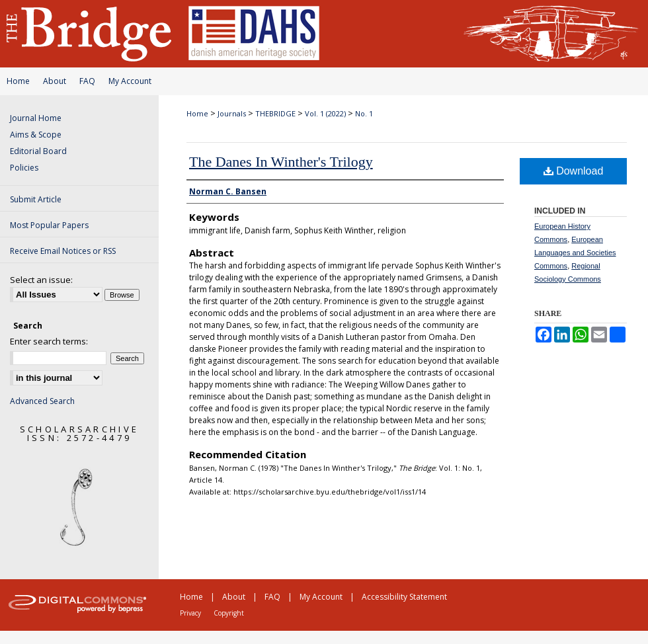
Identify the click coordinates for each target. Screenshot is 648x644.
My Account (130, 81)
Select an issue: (41, 280)
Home (18, 81)
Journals (232, 113)
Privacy (190, 613)
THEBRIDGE (275, 113)
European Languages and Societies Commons (575, 253)
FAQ (87, 81)
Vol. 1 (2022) (325, 113)
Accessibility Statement (404, 597)
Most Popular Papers (49, 225)
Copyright (229, 613)
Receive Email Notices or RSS (63, 251)
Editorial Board (38, 151)
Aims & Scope (36, 135)
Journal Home (36, 118)
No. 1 (364, 113)
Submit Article (36, 199)
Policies (24, 168)
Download (574, 171)
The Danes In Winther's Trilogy (281, 162)
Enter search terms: (49, 341)
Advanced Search (42, 401)
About (55, 81)
